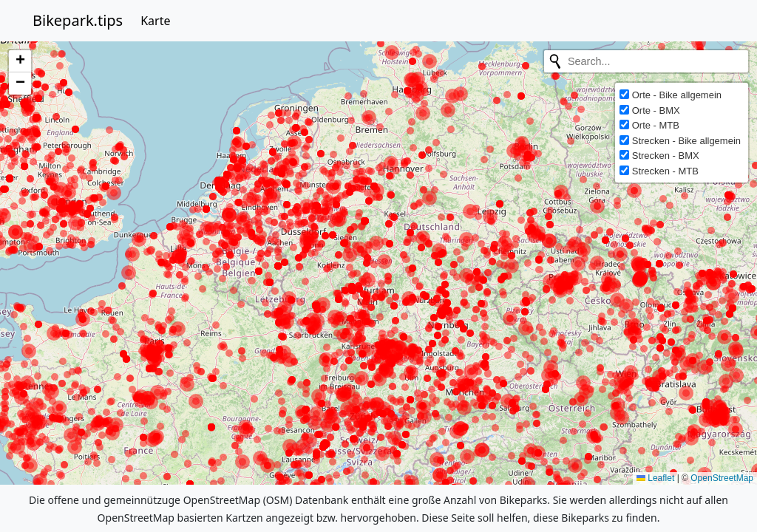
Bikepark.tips (78, 20)
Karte (155, 21)
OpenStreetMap (722, 478)
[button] (20, 61)
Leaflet (655, 478)
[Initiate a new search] (555, 61)
